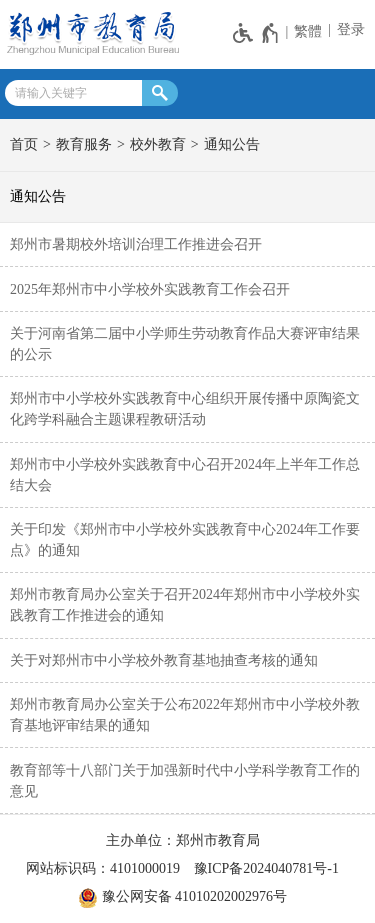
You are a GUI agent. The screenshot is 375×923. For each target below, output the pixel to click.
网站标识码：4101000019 (103, 868)
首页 (24, 144)
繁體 (308, 31)
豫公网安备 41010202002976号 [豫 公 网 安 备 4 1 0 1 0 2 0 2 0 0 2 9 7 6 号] (182, 898)
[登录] (348, 30)
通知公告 (232, 144)
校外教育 (158, 144)
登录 (351, 29)
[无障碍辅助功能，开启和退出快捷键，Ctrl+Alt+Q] (256, 33)
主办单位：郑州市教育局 (183, 840)
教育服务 (84, 144)
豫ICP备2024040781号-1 (266, 868)
